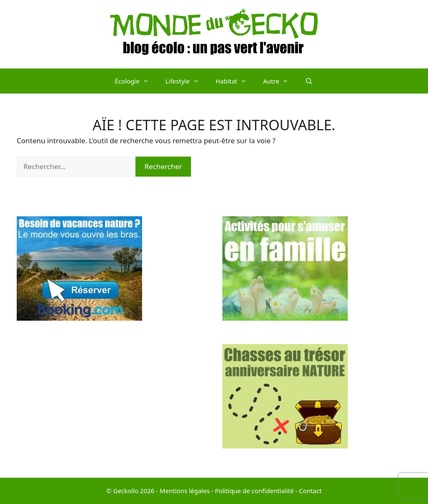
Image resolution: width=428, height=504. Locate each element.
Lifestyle (186, 81)
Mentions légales (185, 491)
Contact (310, 491)
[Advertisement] (111, 403)
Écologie (136, 81)
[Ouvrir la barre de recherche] (309, 81)
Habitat (235, 81)
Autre (280, 81)
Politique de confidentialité (254, 491)
